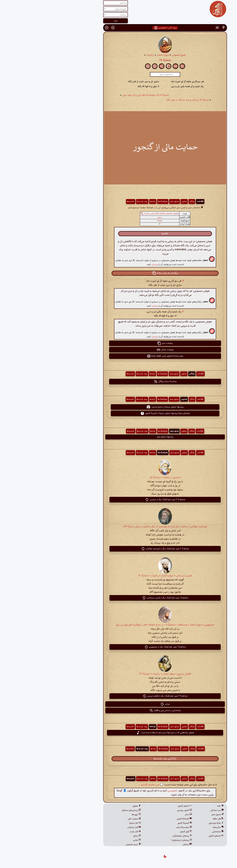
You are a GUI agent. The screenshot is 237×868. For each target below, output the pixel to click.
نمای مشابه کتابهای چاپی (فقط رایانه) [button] (118, 356)
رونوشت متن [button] (118, 343)
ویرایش (108, 265)
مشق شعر (128, 202)
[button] (177, 28)
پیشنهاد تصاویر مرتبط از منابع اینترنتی (118, 407)
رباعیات (104, 55)
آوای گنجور (139, 832)
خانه (174, 806)
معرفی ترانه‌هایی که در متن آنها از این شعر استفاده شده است (119, 733)
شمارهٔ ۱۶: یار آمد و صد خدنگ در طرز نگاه (141, 100)
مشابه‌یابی (171, 832)
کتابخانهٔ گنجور (138, 819)
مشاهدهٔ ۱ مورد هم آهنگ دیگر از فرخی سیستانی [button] (119, 598)
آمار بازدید (89, 832)
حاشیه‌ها (84, 202)
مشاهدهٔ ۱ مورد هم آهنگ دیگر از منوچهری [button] (118, 647)
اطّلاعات (154, 202)
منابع (91, 836)
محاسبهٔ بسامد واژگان (119, 382)
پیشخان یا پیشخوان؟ (135, 840)
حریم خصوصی (87, 845)
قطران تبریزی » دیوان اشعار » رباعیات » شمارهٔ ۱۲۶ (118, 674)
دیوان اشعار (116, 55)
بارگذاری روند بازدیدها (118, 759)
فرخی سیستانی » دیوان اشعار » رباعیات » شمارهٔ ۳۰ (118, 576)
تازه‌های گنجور (170, 836)
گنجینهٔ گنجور (138, 823)
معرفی (90, 806)
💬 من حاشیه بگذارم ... (104, 785)
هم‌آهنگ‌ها (116, 202)
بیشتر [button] (119, 704)
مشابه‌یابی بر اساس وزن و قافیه (119, 710)
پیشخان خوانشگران (136, 836)
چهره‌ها (90, 815)
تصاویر (138, 202)
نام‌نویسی (126, 791)
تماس (90, 840)
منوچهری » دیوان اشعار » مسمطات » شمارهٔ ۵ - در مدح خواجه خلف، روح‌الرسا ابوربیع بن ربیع (119, 625)
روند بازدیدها (96, 202)
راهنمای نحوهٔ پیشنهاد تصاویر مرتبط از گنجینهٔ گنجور (119, 413)
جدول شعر (171, 815)
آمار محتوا (89, 823)
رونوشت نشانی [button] (119, 350)
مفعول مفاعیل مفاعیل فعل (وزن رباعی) (115, 214)
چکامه (113, 221)
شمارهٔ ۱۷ (119, 60)
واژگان (145, 202)
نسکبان (141, 845)
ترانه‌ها (106, 202)
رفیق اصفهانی (132, 55)
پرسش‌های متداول (85, 810)
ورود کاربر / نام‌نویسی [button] (119, 28)
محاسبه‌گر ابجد (137, 827)
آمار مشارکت (87, 827)
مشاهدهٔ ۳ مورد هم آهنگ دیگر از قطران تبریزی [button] (118, 696)
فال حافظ (172, 819)
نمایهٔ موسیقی (170, 823)
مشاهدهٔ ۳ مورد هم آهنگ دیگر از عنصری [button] (119, 500)
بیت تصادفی (170, 810)
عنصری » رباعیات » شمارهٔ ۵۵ (119, 478)
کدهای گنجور (138, 806)
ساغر (142, 815)
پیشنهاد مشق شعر (118, 437)
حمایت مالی (88, 819)
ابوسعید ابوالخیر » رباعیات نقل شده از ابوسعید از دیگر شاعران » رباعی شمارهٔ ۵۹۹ (119, 527)
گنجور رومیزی (138, 810)
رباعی (113, 217)
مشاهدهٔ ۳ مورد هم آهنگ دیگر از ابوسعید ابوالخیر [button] (119, 549)
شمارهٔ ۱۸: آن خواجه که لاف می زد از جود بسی (99, 95)
